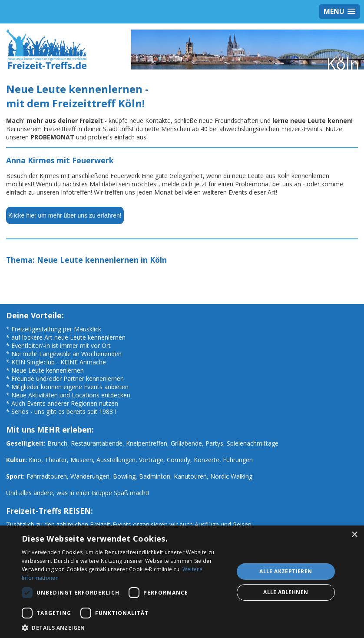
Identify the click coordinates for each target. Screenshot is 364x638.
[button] (124, 627)
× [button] (354, 535)
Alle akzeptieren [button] (286, 571)
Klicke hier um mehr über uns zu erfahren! (65, 215)
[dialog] (182, 582)
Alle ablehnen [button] (286, 592)
